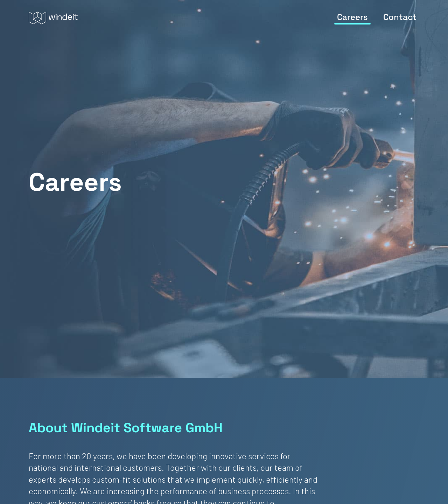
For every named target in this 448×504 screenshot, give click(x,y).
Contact (400, 17)
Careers (352, 17)
